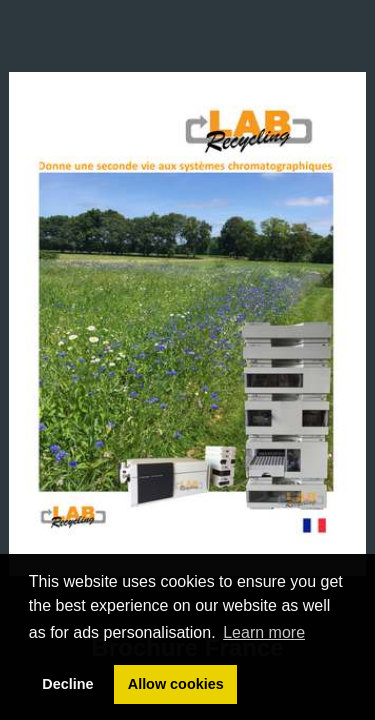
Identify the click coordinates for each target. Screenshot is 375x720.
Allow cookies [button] (176, 684)
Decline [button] (67, 684)
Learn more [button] (264, 632)
